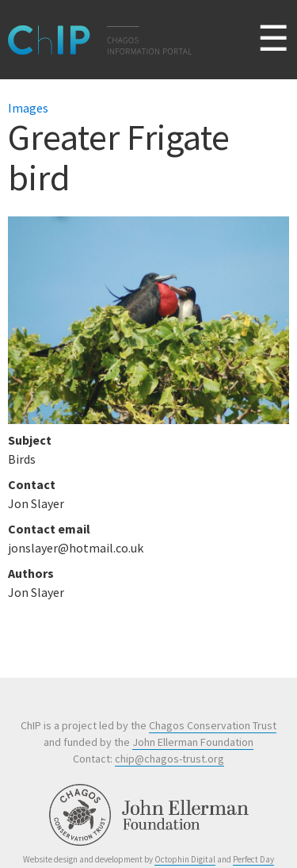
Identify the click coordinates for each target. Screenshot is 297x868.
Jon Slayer (36, 592)
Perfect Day (253, 859)
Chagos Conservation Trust (213, 725)
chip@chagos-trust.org (169, 759)
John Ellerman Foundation (193, 742)
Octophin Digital (185, 859)
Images (28, 108)
